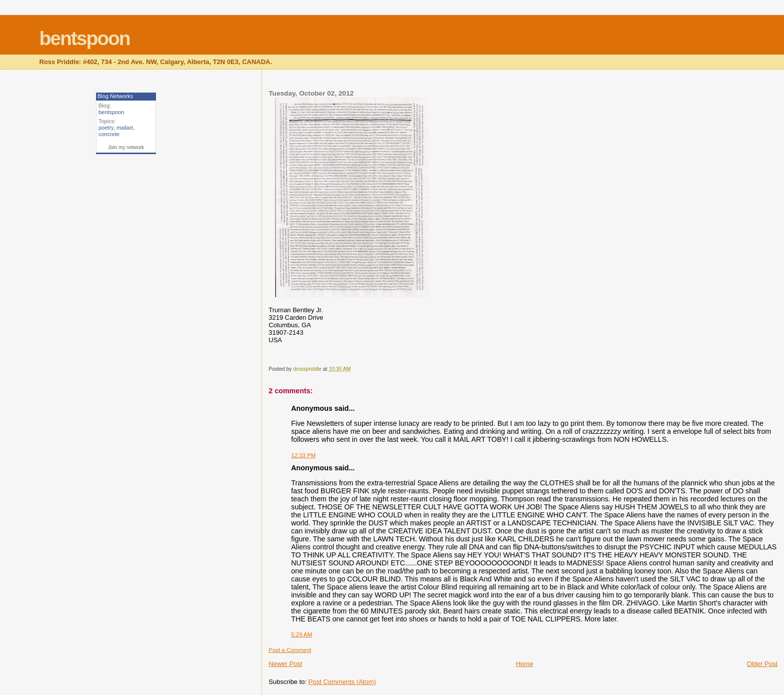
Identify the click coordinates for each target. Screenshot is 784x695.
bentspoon (84, 38)
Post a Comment (290, 650)
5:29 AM (301, 634)
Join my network (126, 147)
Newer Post (285, 664)
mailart (125, 128)
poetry (106, 128)
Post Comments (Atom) (342, 682)
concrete (109, 134)
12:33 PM (303, 455)
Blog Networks (115, 96)
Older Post (762, 664)
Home (525, 664)
